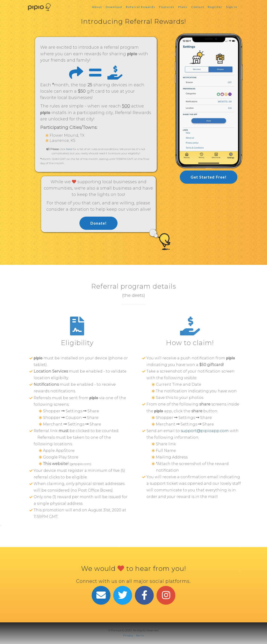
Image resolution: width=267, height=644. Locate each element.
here (69, 149)
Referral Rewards (141, 7)
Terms (140, 635)
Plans (183, 7)
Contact (198, 7)
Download (114, 7)
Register (215, 7)
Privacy (128, 635)
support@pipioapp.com (205, 431)
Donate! (98, 223)
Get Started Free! (209, 177)
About (97, 7)
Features (167, 7)
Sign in (232, 7)
